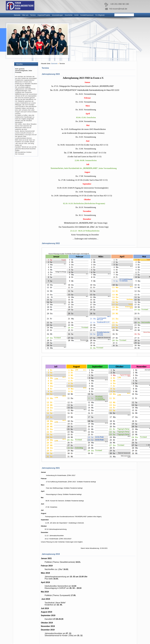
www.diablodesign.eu (79, 643)
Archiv (76, 15)
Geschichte (69, 15)
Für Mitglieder (100, 15)
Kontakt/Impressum (87, 15)
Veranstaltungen (57, 15)
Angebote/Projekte (44, 15)
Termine (33, 15)
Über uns (25, 15)
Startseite (17, 15)
